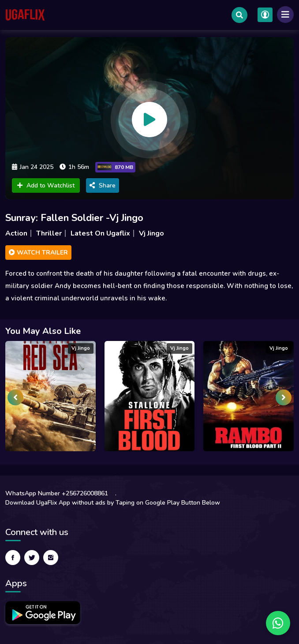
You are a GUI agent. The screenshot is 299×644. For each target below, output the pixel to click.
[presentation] (15, 397)
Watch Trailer (38, 253)
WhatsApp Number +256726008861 (57, 493)
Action (16, 233)
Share (103, 185)
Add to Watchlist (46, 185)
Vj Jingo (151, 233)
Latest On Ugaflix (100, 233)
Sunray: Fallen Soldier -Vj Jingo (74, 218)
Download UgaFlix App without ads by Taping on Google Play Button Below (113, 503)
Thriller (49, 233)
